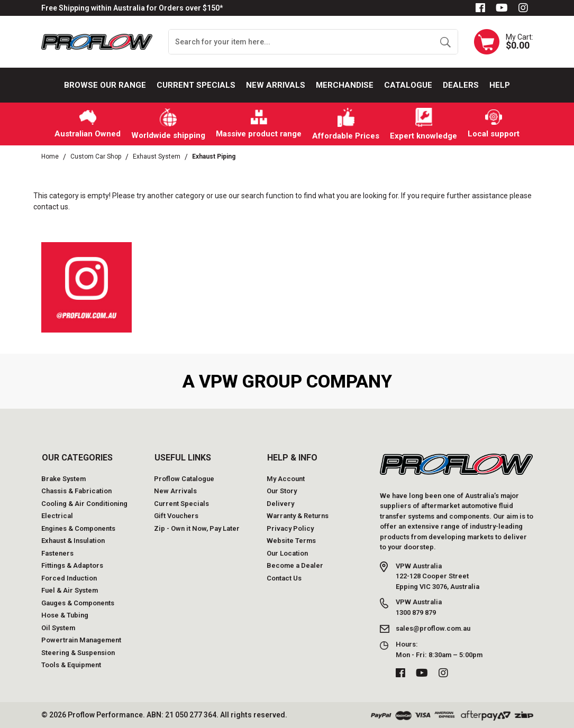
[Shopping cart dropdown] (504, 42)
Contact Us (284, 578)
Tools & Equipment (71, 665)
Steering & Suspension (78, 653)
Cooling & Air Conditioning (84, 504)
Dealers (461, 85)
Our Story (282, 491)
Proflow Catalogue (184, 479)
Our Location (287, 553)
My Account (286, 479)
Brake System (63, 479)
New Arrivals (276, 85)
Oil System (58, 628)
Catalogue (408, 85)
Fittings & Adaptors (72, 565)
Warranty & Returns (298, 516)
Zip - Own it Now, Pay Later (197, 528)
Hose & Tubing (65, 615)
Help (500, 85)
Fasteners (57, 553)
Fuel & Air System (70, 590)
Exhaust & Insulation (73, 541)
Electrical (57, 516)
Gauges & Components (78, 603)
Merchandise (345, 85)
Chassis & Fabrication (76, 491)
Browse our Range (105, 85)
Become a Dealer (295, 565)
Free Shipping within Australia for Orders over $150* (132, 8)
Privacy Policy (290, 528)
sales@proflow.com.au (433, 628)
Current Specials (196, 85)
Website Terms (291, 541)
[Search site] (445, 42)
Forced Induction (69, 578)
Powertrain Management (81, 640)
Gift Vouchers (176, 516)
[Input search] (301, 42)
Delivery (280, 504)
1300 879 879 (416, 612)
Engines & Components (78, 528)
